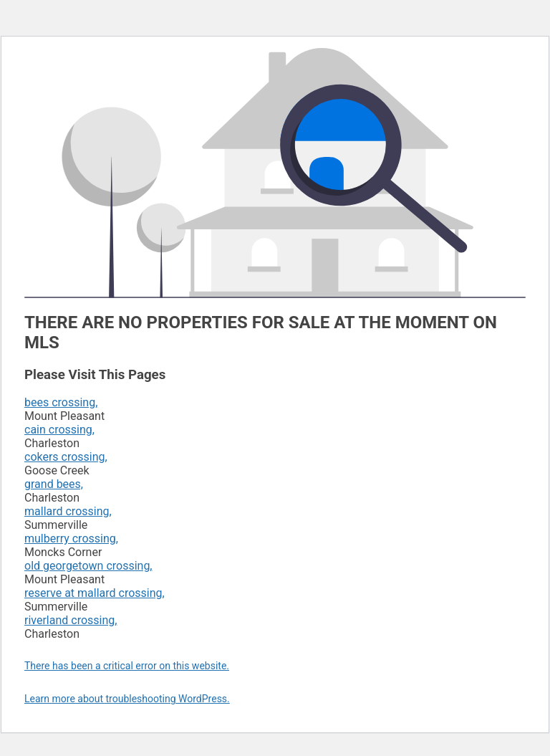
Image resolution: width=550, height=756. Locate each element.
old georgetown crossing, (88, 566)
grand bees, (54, 484)
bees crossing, (61, 402)
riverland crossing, (71, 620)
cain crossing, (59, 430)
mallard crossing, (68, 511)
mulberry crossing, (71, 539)
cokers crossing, (66, 457)
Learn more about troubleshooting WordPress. (127, 699)
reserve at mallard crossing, (95, 593)
